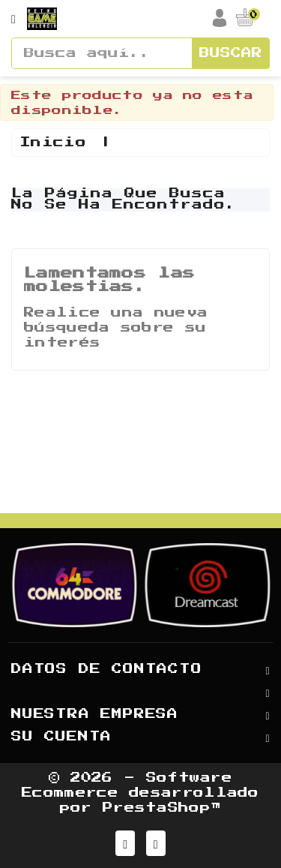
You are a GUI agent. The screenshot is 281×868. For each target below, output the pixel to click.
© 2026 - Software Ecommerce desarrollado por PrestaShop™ (140, 793)
